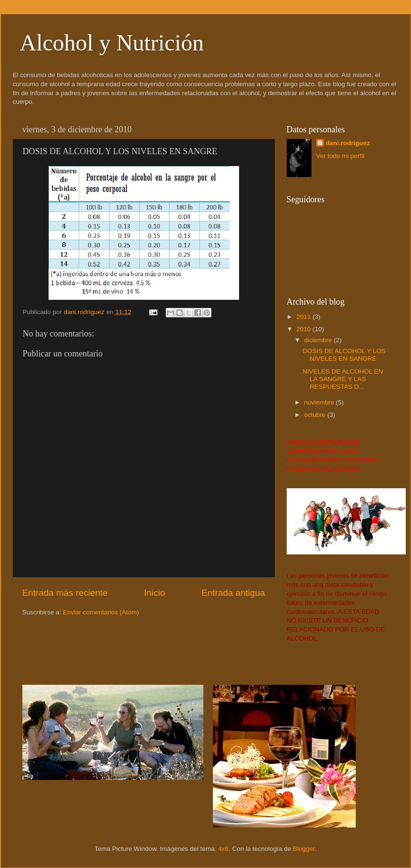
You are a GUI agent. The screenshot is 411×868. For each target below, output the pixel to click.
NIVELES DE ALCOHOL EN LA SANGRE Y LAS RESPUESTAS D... (343, 379)
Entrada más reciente (65, 593)
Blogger (304, 849)
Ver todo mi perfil (340, 156)
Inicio (155, 593)
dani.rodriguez (348, 143)
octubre (316, 415)
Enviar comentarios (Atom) (101, 612)
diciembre (319, 340)
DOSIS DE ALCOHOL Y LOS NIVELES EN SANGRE (344, 355)
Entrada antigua (233, 593)
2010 (304, 329)
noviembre (320, 402)
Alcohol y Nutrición (112, 43)
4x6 (223, 849)
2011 (304, 317)
